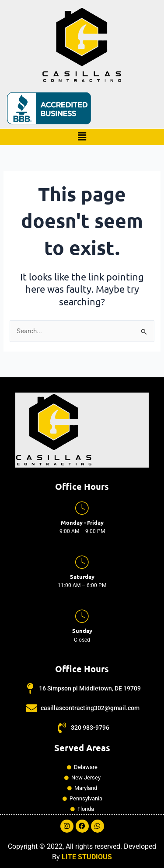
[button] (82, 137)
